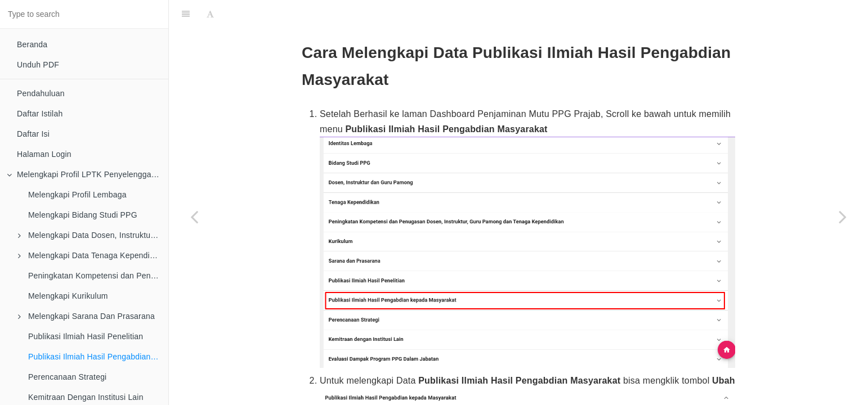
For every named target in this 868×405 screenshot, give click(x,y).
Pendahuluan (41, 93)
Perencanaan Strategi (67, 377)
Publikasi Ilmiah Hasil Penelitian (86, 336)
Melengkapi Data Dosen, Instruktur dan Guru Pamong (93, 235)
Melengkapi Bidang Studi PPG (83, 215)
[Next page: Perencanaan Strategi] (843, 217)
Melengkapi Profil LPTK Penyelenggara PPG (88, 174)
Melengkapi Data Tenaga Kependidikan (93, 255)
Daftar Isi (33, 134)
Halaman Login (44, 154)
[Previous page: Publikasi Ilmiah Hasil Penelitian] (194, 217)
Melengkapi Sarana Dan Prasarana (86, 316)
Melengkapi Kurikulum (68, 296)
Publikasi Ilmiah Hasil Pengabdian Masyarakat (98, 357)
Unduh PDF (38, 65)
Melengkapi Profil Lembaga (77, 195)
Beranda (32, 44)
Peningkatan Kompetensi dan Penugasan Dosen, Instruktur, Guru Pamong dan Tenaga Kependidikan (98, 276)
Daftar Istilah (40, 114)
